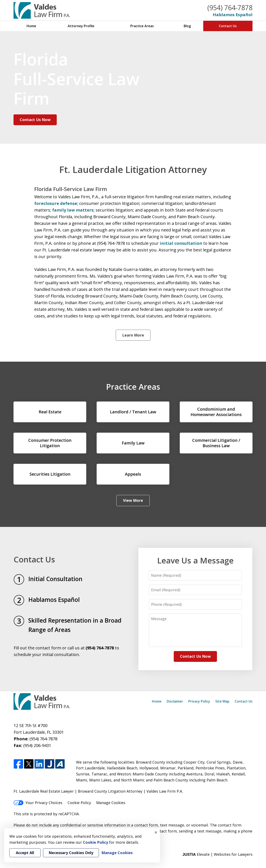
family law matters (73, 210)
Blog (187, 26)
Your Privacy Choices (38, 803)
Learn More (133, 335)
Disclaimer (175, 701)
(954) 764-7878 (230, 8)
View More (133, 500)
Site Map (222, 701)
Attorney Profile (81, 26)
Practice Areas (142, 26)
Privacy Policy (199, 701)
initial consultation (180, 243)
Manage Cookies (111, 803)
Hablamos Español (233, 15)
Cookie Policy (79, 803)
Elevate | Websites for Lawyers (217, 854)
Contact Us (228, 26)
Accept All (25, 853)
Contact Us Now (35, 120)
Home (31, 26)
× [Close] (156, 832)
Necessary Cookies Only (71, 853)
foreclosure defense (56, 203)
